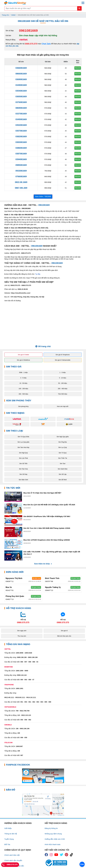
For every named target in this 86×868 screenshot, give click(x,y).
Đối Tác (7, 844)
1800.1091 (19, 688)
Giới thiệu (8, 828)
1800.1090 (19, 671)
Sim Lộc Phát (23, 458)
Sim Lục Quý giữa (23, 442)
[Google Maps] (43, 805)
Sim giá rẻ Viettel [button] (23, 355)
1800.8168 (28, 653)
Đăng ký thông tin (51, 828)
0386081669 (21, 148)
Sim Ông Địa (63, 442)
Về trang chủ (43, 346)
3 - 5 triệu (23, 378)
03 (37, 662)
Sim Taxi (63, 464)
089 (30, 680)
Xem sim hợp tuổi (63, 406)
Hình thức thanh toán (53, 844)
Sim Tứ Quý (63, 453)
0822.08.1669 (21, 182)
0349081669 (21, 85)
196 (17, 729)
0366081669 (21, 68)
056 (22, 720)
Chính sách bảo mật (12, 855)
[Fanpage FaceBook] (43, 776)
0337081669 (21, 114)
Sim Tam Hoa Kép (23, 447)
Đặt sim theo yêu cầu (64, 636)
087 (22, 755)
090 (22, 680)
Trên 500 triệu (63, 394)
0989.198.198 (22, 657)
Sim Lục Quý (63, 447)
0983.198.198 (33, 657)
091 (22, 702)
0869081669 (21, 108)
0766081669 (21, 177)
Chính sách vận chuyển (13, 860)
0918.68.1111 (20, 697)
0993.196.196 (25, 729)
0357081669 (21, 131)
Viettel (13, 15)
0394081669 (21, 159)
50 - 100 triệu (63, 383)
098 (30, 662)
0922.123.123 (26, 715)
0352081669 (21, 125)
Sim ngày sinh (22, 631)
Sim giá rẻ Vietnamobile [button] (63, 360)
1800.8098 (19, 653)
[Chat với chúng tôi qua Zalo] (23, 618)
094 (26, 702)
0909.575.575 (15, 253)
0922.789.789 (25, 711)
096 (22, 662)
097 (26, 662)
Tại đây (38, 274)
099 (22, 738)
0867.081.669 (21, 188)
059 (26, 738)
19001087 (19, 746)
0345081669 (21, 119)
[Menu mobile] (83, 3)
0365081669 (21, 97)
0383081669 (21, 142)
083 (38, 702)
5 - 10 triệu (63, 378)
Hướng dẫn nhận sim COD (55, 839)
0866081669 (21, 74)
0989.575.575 (31, 44)
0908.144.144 (22, 675)
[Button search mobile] (79, 8)
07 (33, 680)
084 (42, 702)
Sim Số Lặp (63, 474)
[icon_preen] (66, 855)
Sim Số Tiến (23, 464)
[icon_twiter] (61, 855)
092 (30, 720)
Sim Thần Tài (63, 458)
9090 (26, 671)
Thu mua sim (22, 636)
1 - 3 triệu (63, 372)
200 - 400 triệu (63, 389)
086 (34, 662)
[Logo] (15, 3)
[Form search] (43, 8)
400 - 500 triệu (23, 394)
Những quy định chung (53, 834)
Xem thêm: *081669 (43, 197)
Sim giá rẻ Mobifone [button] (23, 360)
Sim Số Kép (23, 474)
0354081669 (21, 91)
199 (19, 733)
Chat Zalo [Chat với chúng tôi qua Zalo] (46, 44)
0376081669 (21, 102)
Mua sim (78, 68)
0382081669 (21, 137)
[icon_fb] (46, 855)
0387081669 (21, 154)
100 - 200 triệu (23, 389)
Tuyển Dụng (9, 839)
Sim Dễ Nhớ (63, 480)
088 (50, 702)
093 (26, 680)
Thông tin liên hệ (11, 834)
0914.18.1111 (31, 697)
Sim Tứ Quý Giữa (23, 437)
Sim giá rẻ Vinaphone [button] (63, 355)
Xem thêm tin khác (43, 564)
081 (30, 702)
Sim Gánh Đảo (63, 469)
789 (17, 711)
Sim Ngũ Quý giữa (63, 437)
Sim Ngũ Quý (23, 453)
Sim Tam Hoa (23, 469)
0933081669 (21, 171)
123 (19, 715)
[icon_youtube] (56, 855)
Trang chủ (5, 15)
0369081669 (21, 79)
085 (46, 702)
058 (26, 720)
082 (34, 702)
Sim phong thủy (23, 406)
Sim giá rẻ (64, 631)
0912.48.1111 (9, 697)
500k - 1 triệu (23, 372)
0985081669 (21, 165)
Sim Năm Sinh (23, 480)
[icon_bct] (56, 863)
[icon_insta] (51, 855)
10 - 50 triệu (23, 383)
